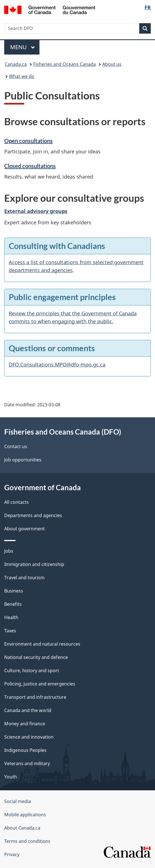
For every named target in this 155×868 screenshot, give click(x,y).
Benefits (13, 604)
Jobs (9, 551)
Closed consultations (30, 166)
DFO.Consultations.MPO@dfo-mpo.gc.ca (57, 364)
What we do (22, 76)
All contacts (16, 502)
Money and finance (25, 724)
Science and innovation (29, 737)
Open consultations (28, 141)
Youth (11, 777)
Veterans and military (27, 763)
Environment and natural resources (42, 644)
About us (112, 64)
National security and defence (36, 657)
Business (14, 591)
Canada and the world (28, 710)
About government (25, 529)
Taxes (10, 631)
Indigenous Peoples (25, 750)
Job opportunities (23, 460)
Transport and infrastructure (35, 697)
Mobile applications (25, 815)
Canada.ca (16, 64)
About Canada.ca (22, 828)
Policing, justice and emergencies (40, 684)
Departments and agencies (33, 515)
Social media (18, 801)
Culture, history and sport (32, 670)
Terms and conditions (27, 841)
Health (11, 617)
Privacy (12, 854)
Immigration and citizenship (34, 564)
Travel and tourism (24, 578)
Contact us (16, 446)
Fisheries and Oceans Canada (65, 64)
